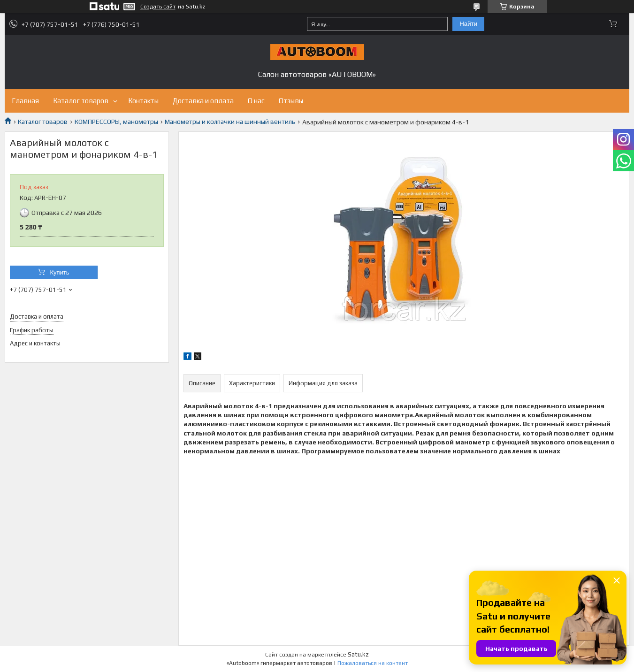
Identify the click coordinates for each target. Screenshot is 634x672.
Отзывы (291, 101)
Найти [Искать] (468, 24)
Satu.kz (358, 654)
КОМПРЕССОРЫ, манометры (116, 122)
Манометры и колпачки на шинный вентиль (230, 122)
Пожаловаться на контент (373, 663)
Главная (25, 101)
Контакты (143, 101)
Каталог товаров (81, 101)
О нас (256, 101)
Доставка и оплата (203, 101)
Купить (59, 272)
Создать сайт (158, 7)
